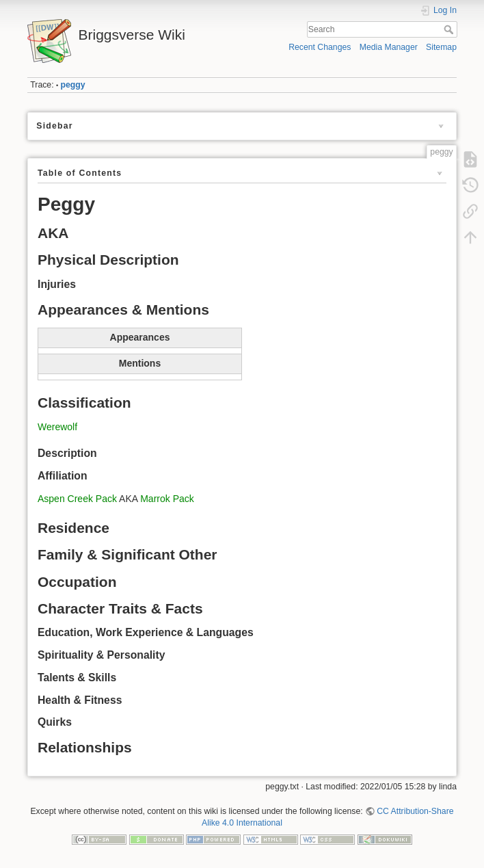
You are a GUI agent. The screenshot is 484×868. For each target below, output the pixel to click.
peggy (73, 85)
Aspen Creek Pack (77, 499)
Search (450, 29)
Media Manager (389, 47)
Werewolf (57, 427)
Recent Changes (320, 47)
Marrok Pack (167, 499)
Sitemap (441, 47)
